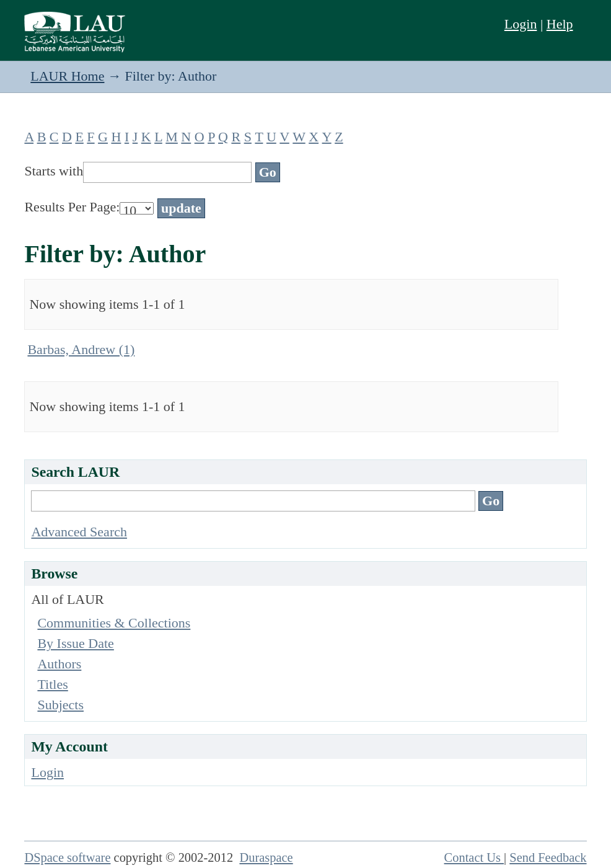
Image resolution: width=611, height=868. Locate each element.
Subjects (60, 705)
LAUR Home (67, 76)
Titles (52, 684)
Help (560, 24)
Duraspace (266, 857)
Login (521, 24)
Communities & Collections (114, 623)
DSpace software (67, 857)
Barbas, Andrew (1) (81, 349)
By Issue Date (75, 643)
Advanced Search (79, 532)
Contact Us (474, 857)
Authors (59, 664)
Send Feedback (548, 857)
